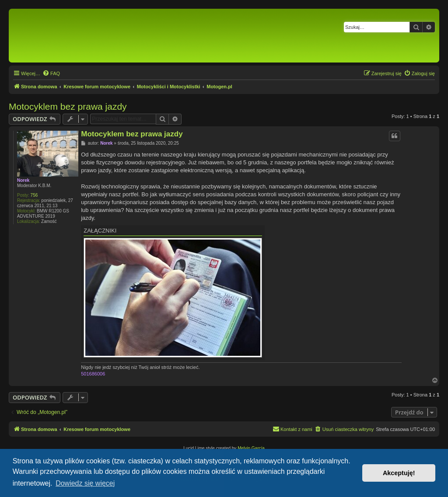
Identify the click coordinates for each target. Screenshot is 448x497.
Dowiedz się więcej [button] (85, 483)
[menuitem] (51, 73)
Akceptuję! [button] (399, 473)
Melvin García (251, 448)
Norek (23, 180)
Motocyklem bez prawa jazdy (68, 106)
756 (34, 195)
